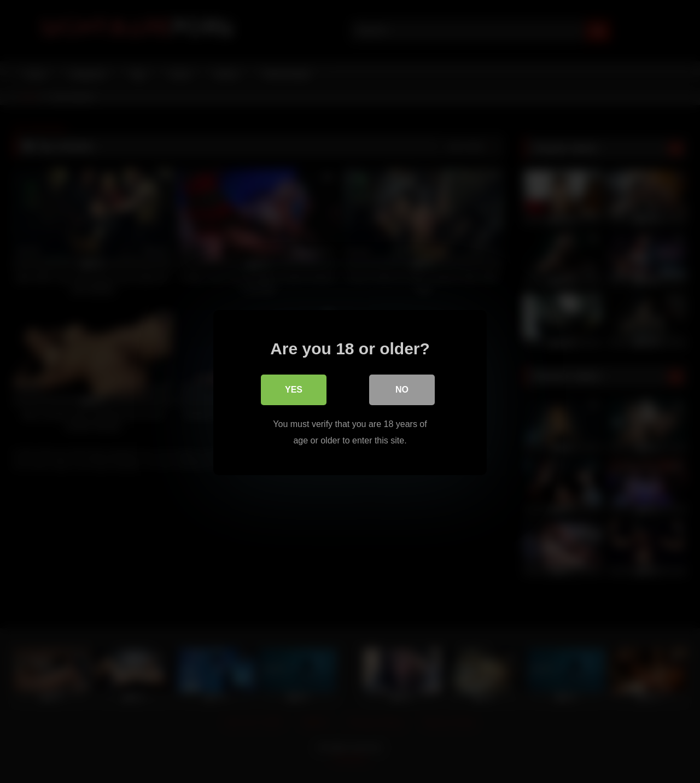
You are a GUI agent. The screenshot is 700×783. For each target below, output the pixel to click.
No (402, 388)
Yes (294, 388)
